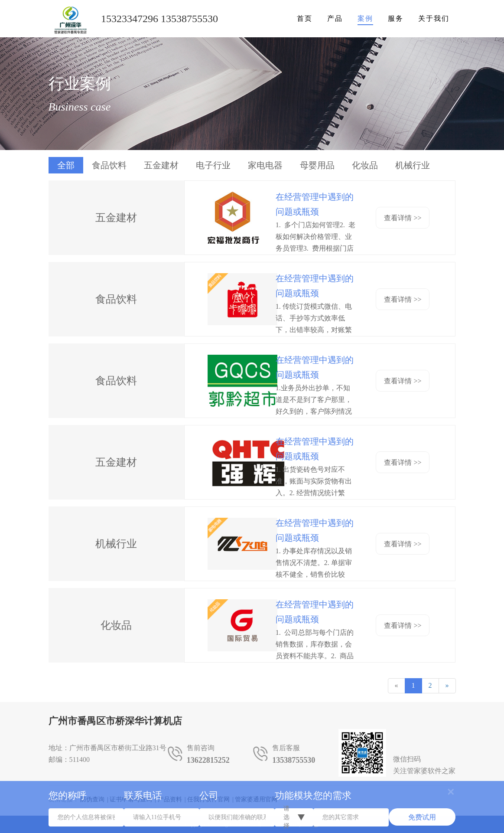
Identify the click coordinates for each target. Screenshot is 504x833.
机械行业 (413, 165)
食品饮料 (109, 165)
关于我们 (434, 18)
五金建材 (161, 165)
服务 (396, 18)
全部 (66, 165)
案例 (365, 18)
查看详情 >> (403, 218)
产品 (335, 18)
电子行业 (213, 165)
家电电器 (265, 165)
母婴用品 (317, 165)
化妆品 (365, 165)
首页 (305, 18)
